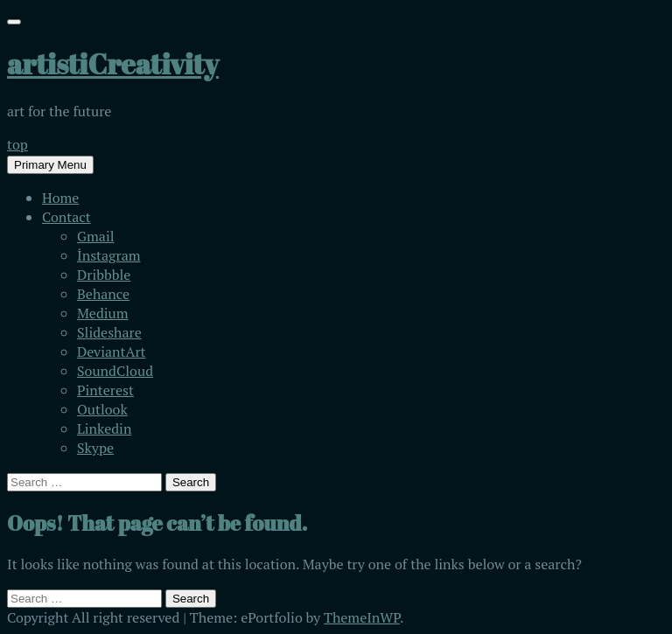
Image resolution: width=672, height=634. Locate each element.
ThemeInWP (362, 617)
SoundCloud (115, 371)
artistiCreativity (113, 63)
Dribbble (104, 275)
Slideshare (109, 332)
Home (60, 198)
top (17, 144)
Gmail (96, 236)
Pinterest (105, 390)
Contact (66, 217)
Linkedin (104, 428)
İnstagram (109, 255)
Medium (103, 313)
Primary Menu (50, 165)
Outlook (102, 409)
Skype (95, 448)
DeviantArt (112, 352)
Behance (103, 294)
